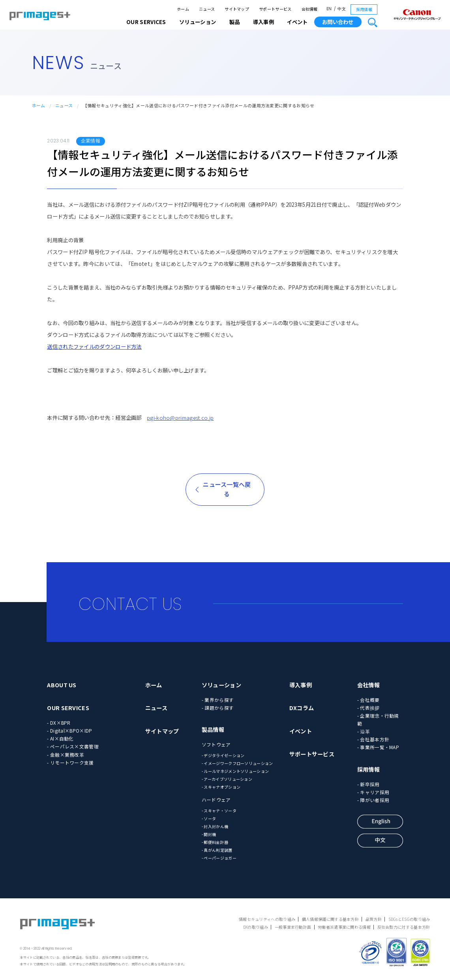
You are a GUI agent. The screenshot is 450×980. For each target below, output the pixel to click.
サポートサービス (275, 9)
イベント (297, 22)
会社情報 (310, 9)
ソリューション (221, 685)
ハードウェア (216, 800)
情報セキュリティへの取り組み (267, 919)
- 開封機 (209, 834)
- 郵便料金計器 (215, 842)
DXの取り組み (256, 927)
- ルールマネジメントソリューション (235, 771)
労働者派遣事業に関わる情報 (344, 927)
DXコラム (302, 708)
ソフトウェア (216, 744)
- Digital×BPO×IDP (69, 730)
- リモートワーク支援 (70, 762)
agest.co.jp (200, 418)
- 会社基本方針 (373, 739)
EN (329, 9)
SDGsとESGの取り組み (409, 919)
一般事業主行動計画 (293, 927)
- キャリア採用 (373, 792)
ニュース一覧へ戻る (227, 489)
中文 (342, 9)
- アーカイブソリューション (227, 779)
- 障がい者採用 (373, 800)
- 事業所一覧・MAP (378, 747)
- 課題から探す (218, 708)
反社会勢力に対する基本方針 (404, 927)
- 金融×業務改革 (66, 755)
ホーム (183, 9)
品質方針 (374, 919)
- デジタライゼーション (223, 755)
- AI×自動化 (60, 738)
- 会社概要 (368, 700)
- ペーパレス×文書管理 (73, 746)
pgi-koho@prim (167, 418)
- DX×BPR (59, 723)
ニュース (207, 9)
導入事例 (301, 685)
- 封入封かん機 (215, 826)
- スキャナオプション (221, 787)
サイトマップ (237, 9)
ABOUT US (62, 685)
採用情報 (364, 9)
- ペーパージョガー (219, 858)
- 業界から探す (218, 700)
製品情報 (213, 729)
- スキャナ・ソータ (219, 811)
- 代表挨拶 (368, 708)
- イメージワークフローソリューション (237, 763)
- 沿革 (364, 731)
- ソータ (209, 818)
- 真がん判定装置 (217, 850)
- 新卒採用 (368, 784)
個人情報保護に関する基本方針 (330, 919)
